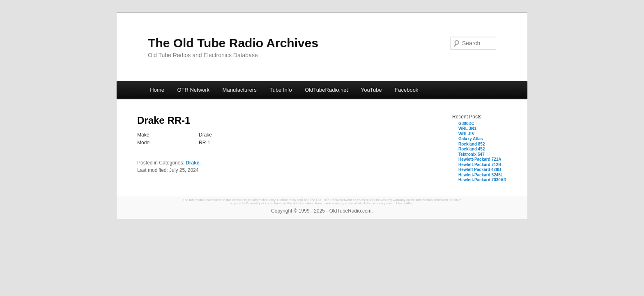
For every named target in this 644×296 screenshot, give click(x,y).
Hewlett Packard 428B (480, 170)
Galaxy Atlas (471, 139)
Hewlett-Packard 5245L (481, 175)
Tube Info (281, 90)
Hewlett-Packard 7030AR (482, 180)
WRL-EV (466, 134)
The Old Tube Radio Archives (233, 43)
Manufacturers (240, 90)
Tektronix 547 (471, 154)
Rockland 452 (471, 149)
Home (157, 90)
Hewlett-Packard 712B (480, 165)
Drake (192, 163)
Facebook (406, 90)
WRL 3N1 (467, 128)
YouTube (371, 90)
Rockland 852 (471, 144)
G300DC (466, 124)
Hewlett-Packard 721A (480, 159)
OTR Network (193, 90)
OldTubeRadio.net (326, 90)
